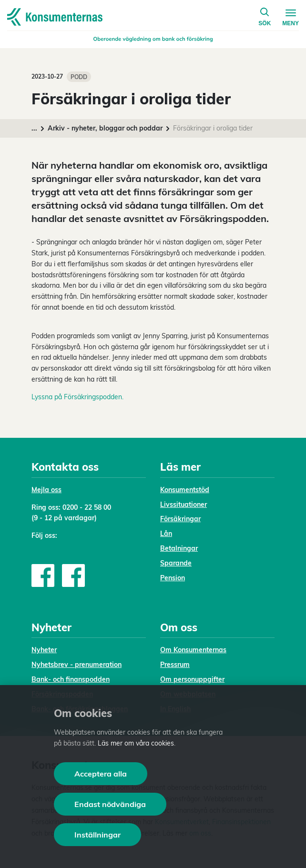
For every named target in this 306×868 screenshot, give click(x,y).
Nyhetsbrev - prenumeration (76, 665)
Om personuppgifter (192, 679)
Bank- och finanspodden (71, 679)
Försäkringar (180, 519)
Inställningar (97, 835)
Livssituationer (184, 505)
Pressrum (175, 665)
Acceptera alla (101, 774)
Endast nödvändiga (110, 804)
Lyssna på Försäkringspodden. (77, 397)
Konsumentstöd (185, 490)
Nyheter (44, 650)
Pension (173, 578)
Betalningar (179, 548)
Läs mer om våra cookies (136, 743)
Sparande (176, 563)
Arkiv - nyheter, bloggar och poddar (105, 128)
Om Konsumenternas (193, 650)
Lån (166, 534)
